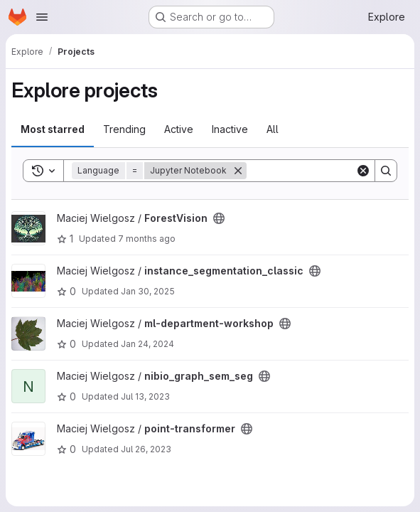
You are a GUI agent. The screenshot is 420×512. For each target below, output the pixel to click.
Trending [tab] (124, 129)
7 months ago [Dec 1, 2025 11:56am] (147, 239)
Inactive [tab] (230, 129)
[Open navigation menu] (42, 17)
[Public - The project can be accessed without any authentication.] (219, 218)
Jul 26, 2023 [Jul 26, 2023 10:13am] (146, 449)
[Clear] (363, 171)
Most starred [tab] (53, 129)
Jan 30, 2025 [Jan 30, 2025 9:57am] (148, 291)
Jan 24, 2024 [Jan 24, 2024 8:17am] (147, 344)
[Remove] (238, 171)
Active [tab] (179, 129)
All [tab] (273, 129)
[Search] (335, 171)
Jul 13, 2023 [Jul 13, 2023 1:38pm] (145, 396)
